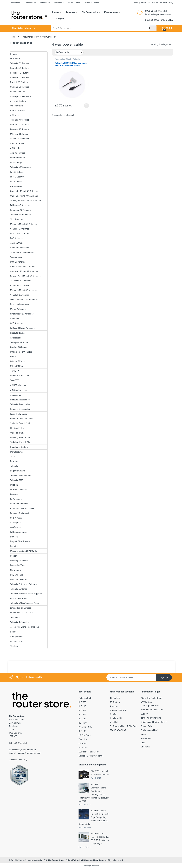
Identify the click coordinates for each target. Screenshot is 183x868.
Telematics (15, 617)
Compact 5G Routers (20, 87)
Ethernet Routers (18, 158)
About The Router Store (151, 698)
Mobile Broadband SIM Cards (23, 551)
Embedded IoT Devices (21, 608)
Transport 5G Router (19, 342)
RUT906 (82, 714)
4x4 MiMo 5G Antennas (21, 285)
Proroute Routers (18, 333)
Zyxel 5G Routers (18, 101)
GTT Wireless (16, 518)
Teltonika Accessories (20, 404)
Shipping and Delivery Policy (154, 722)
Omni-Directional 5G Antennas (24, 299)
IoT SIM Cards (74, 3)
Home (13, 37)
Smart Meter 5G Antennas (22, 314)
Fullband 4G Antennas (20, 205)
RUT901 (82, 710)
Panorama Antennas (19, 504)
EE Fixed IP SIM (17, 428)
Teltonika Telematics (19, 622)
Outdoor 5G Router (19, 347)
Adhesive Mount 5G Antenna (23, 267)
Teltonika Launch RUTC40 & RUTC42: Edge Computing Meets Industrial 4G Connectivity (94, 817)
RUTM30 (83, 723)
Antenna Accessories (20, 248)
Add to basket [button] (86, 106)
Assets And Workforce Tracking (24, 627)
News (143, 734)
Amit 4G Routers (18, 153)
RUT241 (82, 719)
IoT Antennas (16, 181)
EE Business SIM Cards (89, 752)
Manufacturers (111, 12)
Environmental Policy (150, 730)
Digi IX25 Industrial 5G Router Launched (100, 773)
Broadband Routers (19, 447)
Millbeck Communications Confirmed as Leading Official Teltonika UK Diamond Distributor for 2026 (94, 793)
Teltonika (44, 3)
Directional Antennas (20, 304)
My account (146, 738)
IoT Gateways (16, 162)
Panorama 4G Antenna (20, 210)
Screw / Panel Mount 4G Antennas (26, 200)
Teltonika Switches (19, 589)
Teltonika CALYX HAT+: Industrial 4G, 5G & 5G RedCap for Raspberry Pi (100, 838)
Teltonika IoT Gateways (21, 167)
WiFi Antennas (17, 323)
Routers (55, 12)
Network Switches (18, 580)
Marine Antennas (18, 309)
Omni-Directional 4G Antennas (24, 196)
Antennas (58, 3)
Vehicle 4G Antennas (20, 229)
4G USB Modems (18, 385)
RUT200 (82, 706)
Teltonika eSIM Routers (21, 475)
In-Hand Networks (18, 490)
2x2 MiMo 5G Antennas (21, 281)
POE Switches (16, 575)
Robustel (14, 494)
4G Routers (15, 115)
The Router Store (56, 860)
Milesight (14, 485)
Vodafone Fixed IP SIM (20, 442)
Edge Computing (18, 471)
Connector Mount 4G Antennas (24, 191)
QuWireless (15, 527)
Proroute (30, 3)
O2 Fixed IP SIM (17, 433)
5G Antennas (16, 257)
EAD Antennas (17, 238)
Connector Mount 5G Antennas (24, 271)
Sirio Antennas (17, 219)
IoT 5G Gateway (17, 177)
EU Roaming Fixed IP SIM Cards (124, 726)
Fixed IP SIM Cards (19, 414)
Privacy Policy (147, 726)
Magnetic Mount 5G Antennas (24, 290)
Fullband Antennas (19, 532)
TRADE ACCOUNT (118, 730)
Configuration (16, 637)
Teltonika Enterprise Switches (24, 584)
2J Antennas (16, 499)
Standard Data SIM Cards (22, 419)
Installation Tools (18, 565)
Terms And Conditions (151, 718)
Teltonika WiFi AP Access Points (25, 603)
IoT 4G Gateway (17, 172)
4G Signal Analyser (19, 390)
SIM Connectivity (90, 12)
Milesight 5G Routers (20, 77)
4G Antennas (16, 186)
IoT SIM (113, 714)
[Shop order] (69, 52)
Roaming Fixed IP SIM (20, 437)
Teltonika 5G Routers (20, 63)
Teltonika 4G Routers (20, 120)
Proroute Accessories (20, 400)
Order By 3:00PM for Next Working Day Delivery (153, 3)
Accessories (60, 59)
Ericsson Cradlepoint (20, 513)
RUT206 (82, 731)
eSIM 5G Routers (18, 92)
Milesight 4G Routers (20, 134)
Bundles (14, 632)
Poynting (14, 546)
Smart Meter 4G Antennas (22, 252)
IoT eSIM (82, 743)
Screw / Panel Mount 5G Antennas (26, 276)
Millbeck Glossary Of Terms (91, 756)
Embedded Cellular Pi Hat (22, 613)
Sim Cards (15, 646)
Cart (143, 743)
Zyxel (13, 457)
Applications (16, 338)
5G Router (83, 748)
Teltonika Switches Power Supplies (26, 594)
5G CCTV (14, 380)
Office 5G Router (18, 106)
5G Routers (15, 59)
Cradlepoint (15, 522)
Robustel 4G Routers (19, 129)
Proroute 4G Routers (19, 125)
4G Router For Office (19, 139)
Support (60, 19)
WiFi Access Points (19, 598)
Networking (15, 570)
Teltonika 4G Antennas (20, 215)
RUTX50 (82, 702)
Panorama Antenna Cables (22, 508)
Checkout (145, 747)
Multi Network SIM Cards (152, 710)
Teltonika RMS (17, 480)
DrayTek (14, 537)
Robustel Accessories (20, 409)
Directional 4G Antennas (21, 233)
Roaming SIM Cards (150, 706)
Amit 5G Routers (18, 110)
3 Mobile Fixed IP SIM (20, 423)
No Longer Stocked (19, 561)
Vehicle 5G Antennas (20, 295)
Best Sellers (15, 3)
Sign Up (164, 677)
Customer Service (92, 3)
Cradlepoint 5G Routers (21, 96)
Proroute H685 (85, 727)
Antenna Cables (17, 243)
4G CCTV (15, 371)
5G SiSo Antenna (18, 262)
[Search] (153, 28)
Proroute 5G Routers (19, 68)
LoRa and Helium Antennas (22, 328)
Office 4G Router (18, 361)
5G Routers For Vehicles (21, 352)
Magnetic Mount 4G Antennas (24, 224)
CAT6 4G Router (17, 143)
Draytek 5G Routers (19, 82)
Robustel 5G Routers (19, 73)
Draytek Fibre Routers (20, 541)
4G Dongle (15, 148)
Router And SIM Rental (20, 376)
